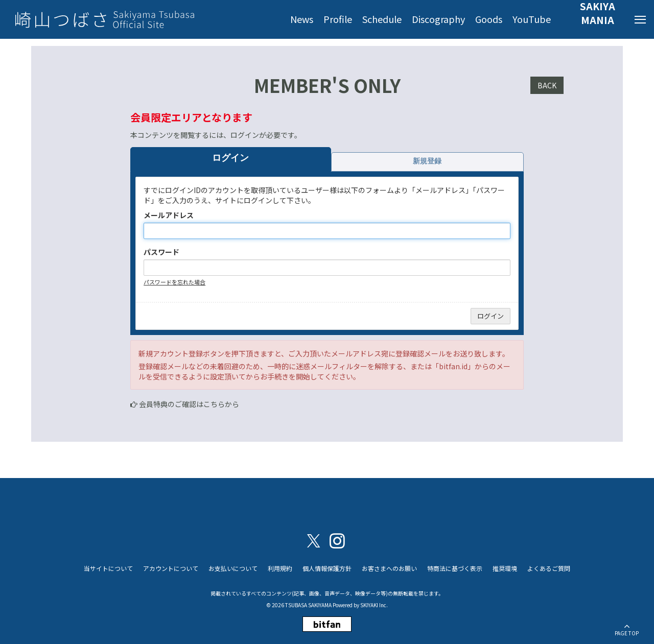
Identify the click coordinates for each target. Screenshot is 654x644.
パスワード (161, 252)
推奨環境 (505, 568)
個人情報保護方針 (327, 568)
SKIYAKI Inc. (374, 605)
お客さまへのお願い (389, 568)
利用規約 (280, 568)
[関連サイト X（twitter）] (314, 540)
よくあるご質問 (549, 568)
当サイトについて (108, 568)
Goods (489, 19)
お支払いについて (233, 568)
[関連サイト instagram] (337, 540)
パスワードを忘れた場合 (174, 282)
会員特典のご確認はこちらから (189, 404)
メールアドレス (169, 215)
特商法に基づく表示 (455, 568)
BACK (547, 85)
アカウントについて (171, 568)
